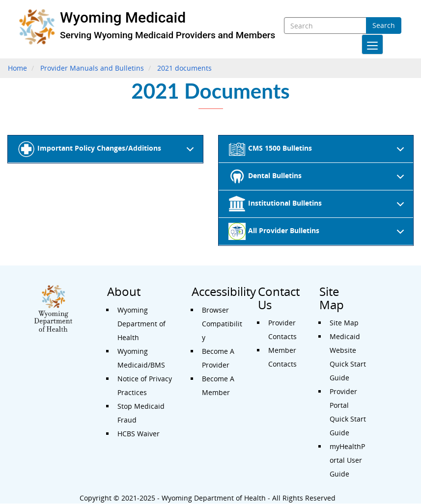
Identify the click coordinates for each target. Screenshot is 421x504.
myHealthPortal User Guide (347, 460)
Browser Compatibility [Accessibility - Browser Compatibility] (222, 324)
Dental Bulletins (318, 179)
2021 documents (184, 68)
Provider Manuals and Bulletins (92, 68)
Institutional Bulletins (318, 207)
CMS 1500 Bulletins (318, 152)
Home (17, 68)
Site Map (344, 323)
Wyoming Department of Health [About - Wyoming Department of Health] (141, 324)
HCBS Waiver (139, 434)
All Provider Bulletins (318, 234)
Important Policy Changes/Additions (108, 152)
